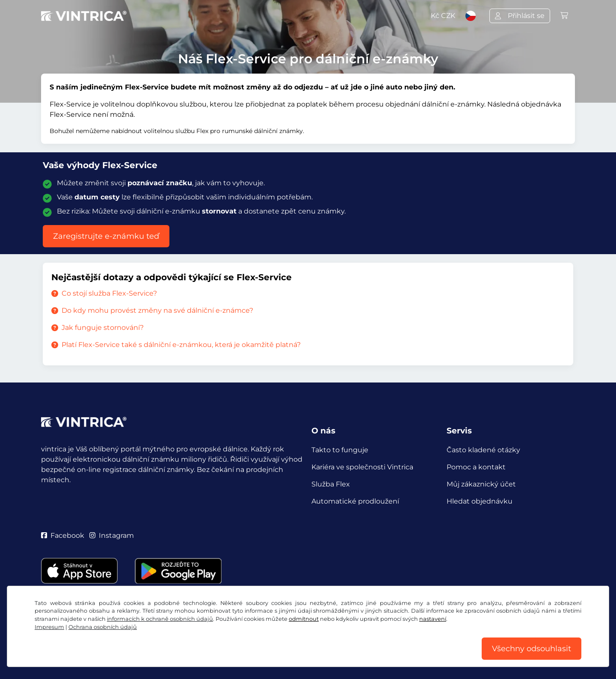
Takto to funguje (340, 450)
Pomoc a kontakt (476, 467)
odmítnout (304, 619)
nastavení (433, 619)
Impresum (49, 627)
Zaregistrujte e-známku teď (106, 236)
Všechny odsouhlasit (532, 649)
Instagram (112, 535)
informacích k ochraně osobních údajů (160, 619)
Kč (443, 16)
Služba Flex (331, 484)
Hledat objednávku (480, 501)
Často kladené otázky (483, 450)
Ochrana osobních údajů (103, 627)
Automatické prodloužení (355, 501)
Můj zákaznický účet (481, 484)
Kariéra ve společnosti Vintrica (362, 467)
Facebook (63, 535)
